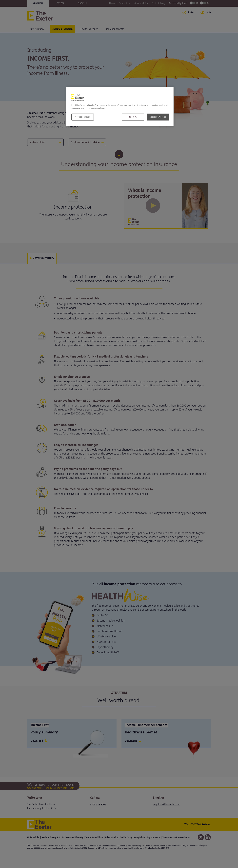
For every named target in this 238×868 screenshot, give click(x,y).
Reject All (133, 117)
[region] (120, 106)
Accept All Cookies (158, 117)
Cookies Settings (83, 117)
